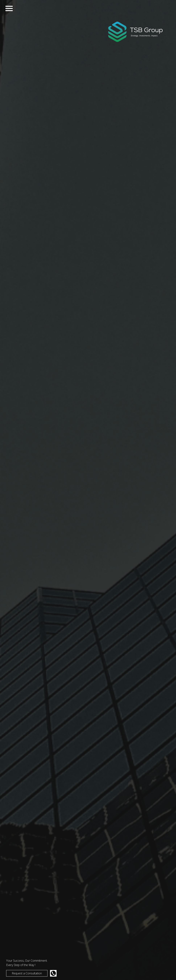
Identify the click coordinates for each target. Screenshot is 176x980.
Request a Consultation (27, 973)
